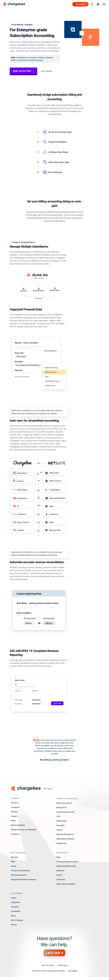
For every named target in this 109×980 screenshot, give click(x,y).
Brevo (13, 916)
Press (13, 821)
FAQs (13, 862)
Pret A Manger (17, 920)
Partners (14, 812)
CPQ (58, 816)
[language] (98, 4)
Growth (59, 830)
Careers (14, 816)
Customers (15, 807)
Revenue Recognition (65, 834)
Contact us (15, 834)
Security (14, 857)
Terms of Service (48, 965)
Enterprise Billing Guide (66, 866)
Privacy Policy (62, 965)
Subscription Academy (66, 884)
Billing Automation (64, 803)
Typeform (15, 907)
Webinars (60, 870)
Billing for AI (62, 807)
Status (14, 866)
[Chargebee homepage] (16, 4)
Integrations (61, 843)
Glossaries (61, 879)
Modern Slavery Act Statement (24, 830)
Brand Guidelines (18, 825)
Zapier (14, 898)
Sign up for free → (23, 71)
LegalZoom (16, 902)
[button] (48, 789)
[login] (92, 4)
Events (59, 875)
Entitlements (62, 821)
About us (15, 803)
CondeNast (16, 911)
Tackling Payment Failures (67, 862)
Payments (61, 825)
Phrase (14, 925)
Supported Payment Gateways (24, 879)
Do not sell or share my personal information (49, 971)
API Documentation (19, 875)
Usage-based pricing (65, 812)
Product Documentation (21, 870)
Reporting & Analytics (66, 839)
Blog (58, 857)
